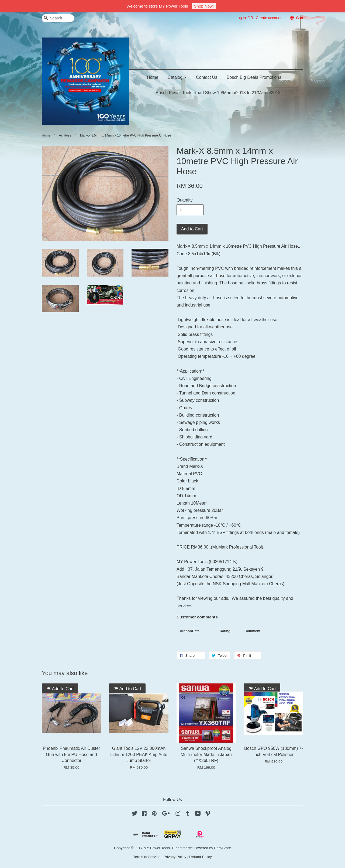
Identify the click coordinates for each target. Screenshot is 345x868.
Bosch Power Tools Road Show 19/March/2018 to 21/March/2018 (218, 93)
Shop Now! (204, 6)
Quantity (185, 200)
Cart (300, 18)
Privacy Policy (175, 857)
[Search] (58, 18)
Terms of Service (147, 857)
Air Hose (65, 135)
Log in (241, 18)
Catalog (177, 77)
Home (153, 77)
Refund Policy (201, 857)
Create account (269, 18)
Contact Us (207, 77)
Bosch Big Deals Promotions (254, 77)
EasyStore (222, 848)
